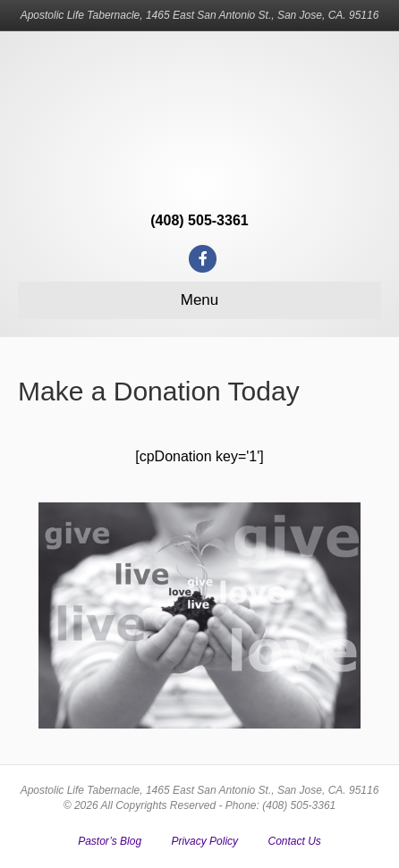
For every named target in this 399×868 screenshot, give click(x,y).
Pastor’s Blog (110, 841)
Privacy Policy (204, 841)
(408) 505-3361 (199, 220)
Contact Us (294, 841)
